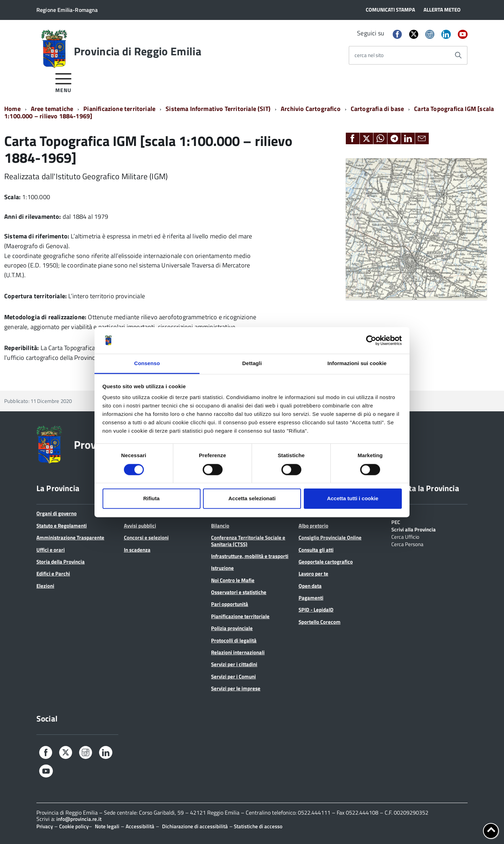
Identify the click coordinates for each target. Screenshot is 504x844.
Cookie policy (74, 826)
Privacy (45, 826)
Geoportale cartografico (326, 562)
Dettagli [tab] (252, 364)
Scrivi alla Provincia (414, 529)
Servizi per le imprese (236, 688)
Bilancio (220, 526)
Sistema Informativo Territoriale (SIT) (218, 109)
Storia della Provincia (61, 562)
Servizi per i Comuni (233, 676)
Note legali (107, 826)
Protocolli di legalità (234, 640)
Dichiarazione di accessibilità (195, 826)
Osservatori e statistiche (239, 592)
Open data (310, 586)
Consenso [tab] (147, 364)
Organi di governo (57, 513)
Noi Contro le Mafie (233, 580)
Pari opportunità (230, 604)
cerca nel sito (369, 55)
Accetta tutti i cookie (353, 499)
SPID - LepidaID (316, 610)
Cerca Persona (407, 544)
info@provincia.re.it (79, 819)
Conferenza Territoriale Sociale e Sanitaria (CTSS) (248, 541)
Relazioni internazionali (238, 652)
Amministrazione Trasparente (70, 538)
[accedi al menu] (64, 82)
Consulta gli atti (316, 550)
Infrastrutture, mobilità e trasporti (250, 556)
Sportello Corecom (320, 622)
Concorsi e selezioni (146, 538)
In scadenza (137, 550)
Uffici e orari (51, 550)
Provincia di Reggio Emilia (138, 51)
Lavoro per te (313, 574)
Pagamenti (311, 598)
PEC (396, 522)
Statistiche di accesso (258, 826)
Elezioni (45, 586)
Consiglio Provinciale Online (330, 538)
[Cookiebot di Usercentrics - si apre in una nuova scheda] (371, 340)
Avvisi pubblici (140, 526)
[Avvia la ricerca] (458, 55)
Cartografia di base (377, 109)
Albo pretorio (313, 526)
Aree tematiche (52, 109)
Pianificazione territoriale (119, 109)
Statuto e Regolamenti (62, 526)
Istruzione (222, 568)
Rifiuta (151, 499)
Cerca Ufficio (405, 536)
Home (12, 109)
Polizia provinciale (232, 628)
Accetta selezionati (252, 499)
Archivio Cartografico (311, 109)
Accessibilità (140, 826)
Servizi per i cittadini (234, 664)
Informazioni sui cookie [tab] (357, 364)
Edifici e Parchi (53, 574)
